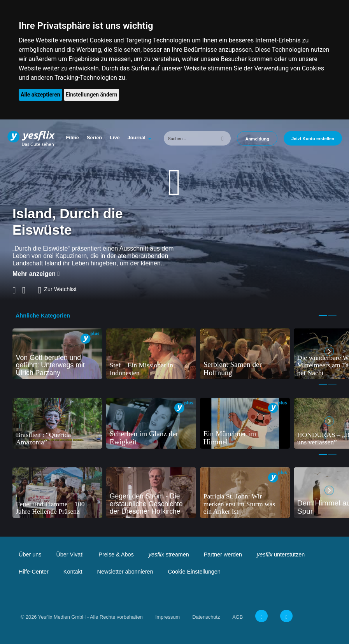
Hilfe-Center (34, 572)
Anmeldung (257, 139)
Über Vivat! (70, 555)
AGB (238, 617)
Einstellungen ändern (92, 95)
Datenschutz (206, 617)
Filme (73, 138)
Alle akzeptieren (40, 95)
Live (115, 138)
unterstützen (281, 555)
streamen (169, 555)
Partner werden (223, 555)
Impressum (167, 617)
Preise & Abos (116, 555)
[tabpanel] (57, 354)
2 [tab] (332, 316)
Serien (94, 138)
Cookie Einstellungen (194, 572)
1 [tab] (323, 316)
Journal (137, 138)
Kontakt (73, 572)
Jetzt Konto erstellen (313, 139)
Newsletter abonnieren (125, 572)
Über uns (30, 555)
